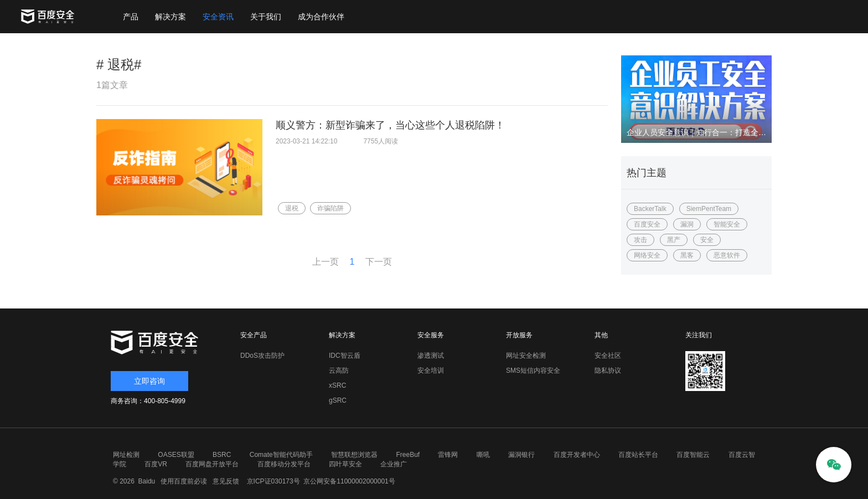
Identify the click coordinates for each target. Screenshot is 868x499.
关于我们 (266, 17)
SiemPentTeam (709, 209)
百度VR (156, 464)
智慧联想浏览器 (354, 455)
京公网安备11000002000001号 (349, 481)
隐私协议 (608, 371)
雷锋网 (448, 455)
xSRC (337, 385)
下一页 (379, 262)
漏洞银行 (521, 455)
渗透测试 (431, 356)
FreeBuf (408, 455)
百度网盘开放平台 (212, 464)
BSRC (222, 455)
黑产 (674, 240)
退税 (292, 208)
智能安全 (727, 224)
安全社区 (608, 356)
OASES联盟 (176, 455)
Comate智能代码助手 (281, 455)
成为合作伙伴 (321, 17)
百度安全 (647, 224)
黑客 (687, 255)
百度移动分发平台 (284, 464)
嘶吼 (483, 455)
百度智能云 (693, 455)
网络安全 (647, 255)
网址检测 (126, 455)
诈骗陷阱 (330, 208)
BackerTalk (650, 209)
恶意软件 (727, 255)
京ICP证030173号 (273, 481)
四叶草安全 (345, 464)
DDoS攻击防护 (262, 356)
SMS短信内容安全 (533, 371)
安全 (707, 240)
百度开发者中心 (577, 455)
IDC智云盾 (345, 356)
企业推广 (394, 464)
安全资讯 (218, 17)
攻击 (640, 240)
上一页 (325, 262)
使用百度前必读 (182, 481)
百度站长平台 (638, 455)
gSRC (338, 400)
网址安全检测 (526, 356)
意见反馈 (224, 481)
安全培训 (431, 371)
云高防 (339, 371)
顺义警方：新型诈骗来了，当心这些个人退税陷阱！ (390, 125)
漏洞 (687, 224)
